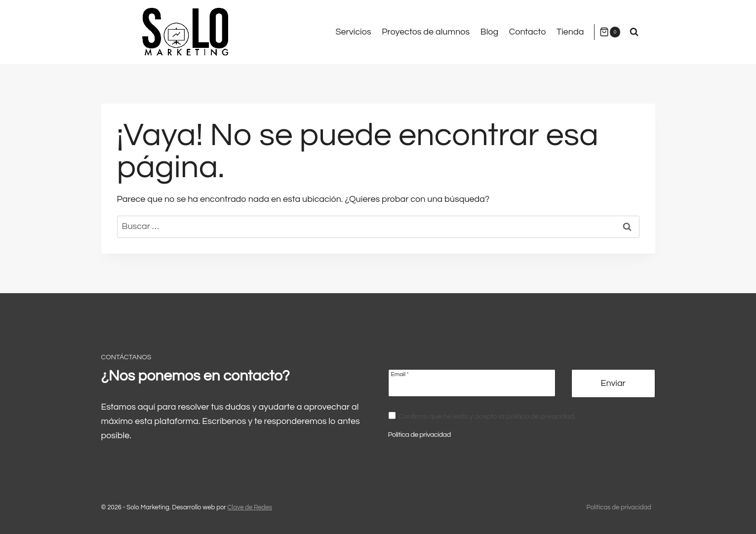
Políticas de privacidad (619, 507)
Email (400, 374)
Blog (489, 32)
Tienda (570, 32)
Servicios (353, 32)
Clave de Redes (250, 507)
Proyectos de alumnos (426, 32)
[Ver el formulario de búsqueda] (634, 32)
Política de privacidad (419, 435)
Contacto (528, 32)
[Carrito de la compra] (610, 32)
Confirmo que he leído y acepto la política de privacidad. (487, 416)
